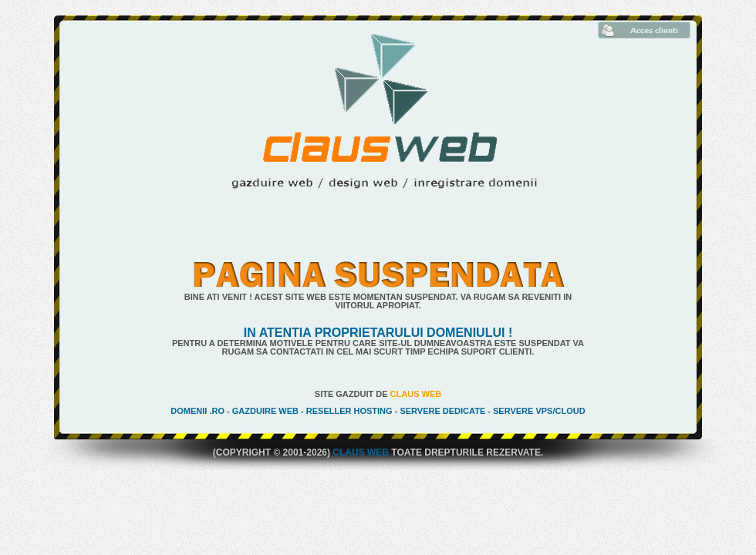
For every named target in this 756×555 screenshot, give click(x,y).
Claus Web (416, 394)
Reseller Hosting (349, 411)
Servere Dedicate (442, 411)
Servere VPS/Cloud (539, 411)
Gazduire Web (265, 411)
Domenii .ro (197, 411)
